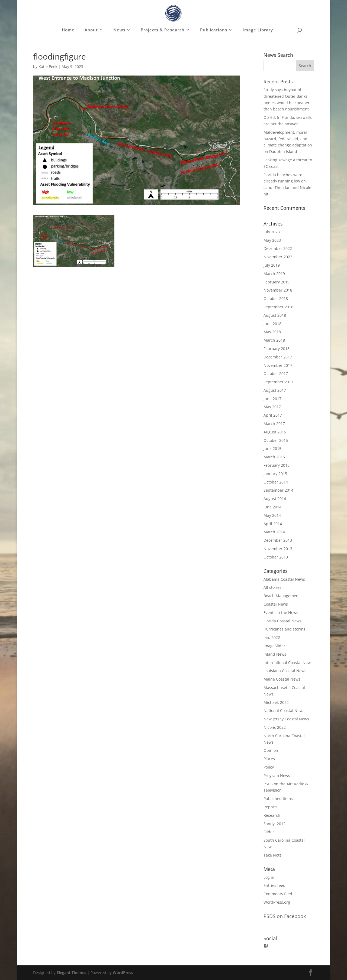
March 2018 (274, 340)
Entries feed (274, 885)
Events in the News (281, 612)
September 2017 (278, 382)
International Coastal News (288, 663)
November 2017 (278, 365)
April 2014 (273, 524)
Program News (277, 775)
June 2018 (272, 324)
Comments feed (278, 894)
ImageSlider (274, 646)
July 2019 (272, 265)
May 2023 (272, 240)
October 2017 (276, 373)
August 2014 (275, 499)
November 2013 (278, 549)
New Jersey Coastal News (286, 719)
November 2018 (278, 290)
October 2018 (276, 298)
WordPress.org (277, 902)
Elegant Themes (71, 973)
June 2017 (272, 399)
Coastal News (276, 604)
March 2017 (274, 424)
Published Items (278, 798)
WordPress (123, 973)
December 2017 (278, 357)
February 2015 (277, 465)
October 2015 (276, 440)
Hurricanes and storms (284, 629)
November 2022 (278, 257)
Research (272, 815)
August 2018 (275, 315)
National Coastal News (284, 710)
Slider (269, 832)
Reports (271, 807)
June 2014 (272, 507)
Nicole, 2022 (275, 727)
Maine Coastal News (282, 679)
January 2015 (275, 474)
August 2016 (275, 432)
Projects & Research (163, 30)
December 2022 (278, 248)
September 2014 (278, 490)
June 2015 (272, 448)
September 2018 (278, 307)
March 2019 (274, 274)
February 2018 (277, 349)
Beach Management (282, 596)
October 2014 (276, 482)
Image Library (258, 30)
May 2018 (272, 332)
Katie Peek (48, 66)
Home (68, 30)
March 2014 (274, 532)
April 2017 (273, 415)
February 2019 (277, 282)
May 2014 (272, 515)
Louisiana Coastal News (285, 671)
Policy (269, 767)
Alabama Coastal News (284, 579)
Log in (269, 877)
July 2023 (272, 232)
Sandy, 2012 (274, 824)
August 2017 (275, 390)
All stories (272, 587)
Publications (214, 30)
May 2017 (272, 407)
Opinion (271, 750)
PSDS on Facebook (285, 916)
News (119, 30)
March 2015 (274, 457)
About (91, 30)
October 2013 (276, 557)
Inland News (275, 654)
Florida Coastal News (282, 621)
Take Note (273, 855)
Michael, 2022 (276, 702)
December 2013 (278, 540)
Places (269, 759)
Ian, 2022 (272, 637)
